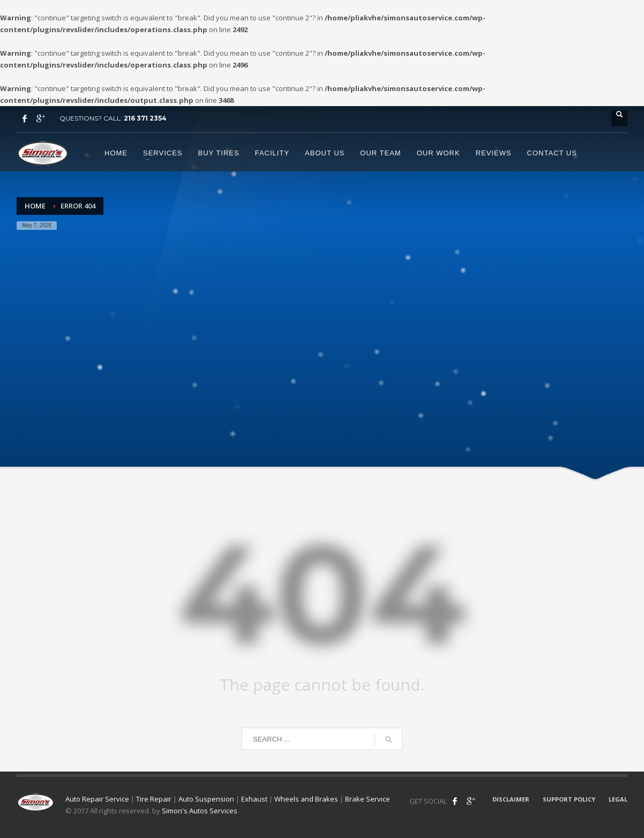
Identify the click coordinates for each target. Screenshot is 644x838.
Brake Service (368, 799)
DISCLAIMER (511, 799)
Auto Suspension (206, 799)
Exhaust (254, 799)
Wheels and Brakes (306, 799)
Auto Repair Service (97, 799)
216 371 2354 (145, 118)
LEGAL (618, 799)
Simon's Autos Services (200, 811)
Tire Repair (154, 799)
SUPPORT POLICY (569, 799)
